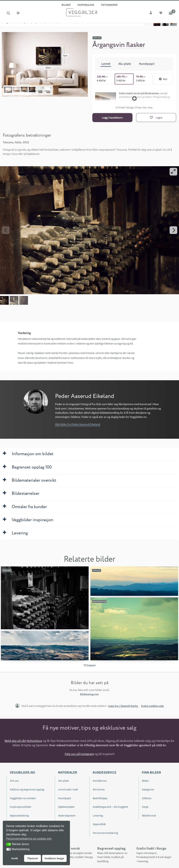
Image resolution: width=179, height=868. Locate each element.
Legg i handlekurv (112, 118)
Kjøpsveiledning (19, 815)
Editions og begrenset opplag (27, 789)
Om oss (14, 781)
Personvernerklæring (105, 833)
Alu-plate (64, 781)
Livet (55, 26)
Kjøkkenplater (67, 807)
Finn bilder (151, 772)
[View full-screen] (173, 172)
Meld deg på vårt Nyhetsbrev (23, 741)
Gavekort (64, 824)
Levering (98, 815)
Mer (163, 79)
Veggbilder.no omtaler (23, 798)
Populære (38, 26)
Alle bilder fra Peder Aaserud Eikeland (78, 424)
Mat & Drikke (67, 26)
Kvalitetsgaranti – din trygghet (110, 807)
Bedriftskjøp (100, 798)
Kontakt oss (100, 781)
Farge (145, 807)
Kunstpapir (65, 798)
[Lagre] (156, 118)
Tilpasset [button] (33, 858)
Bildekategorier (89, 694)
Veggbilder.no (22, 772)
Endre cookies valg (152, 706)
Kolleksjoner (23, 26)
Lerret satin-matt (68, 789)
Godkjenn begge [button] (54, 858)
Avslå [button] (15, 858)
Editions (147, 798)
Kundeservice (105, 772)
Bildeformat (149, 815)
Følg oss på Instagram (79, 754)
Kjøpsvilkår (99, 824)
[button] (9, 844)
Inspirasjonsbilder (21, 807)
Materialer (68, 772)
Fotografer (109, 5)
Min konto (99, 789)
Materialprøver (67, 815)
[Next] (173, 230)
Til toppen (89, 665)
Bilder (66, 5)
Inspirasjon (86, 5)
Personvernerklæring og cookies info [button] (29, 839)
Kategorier (8, 26)
